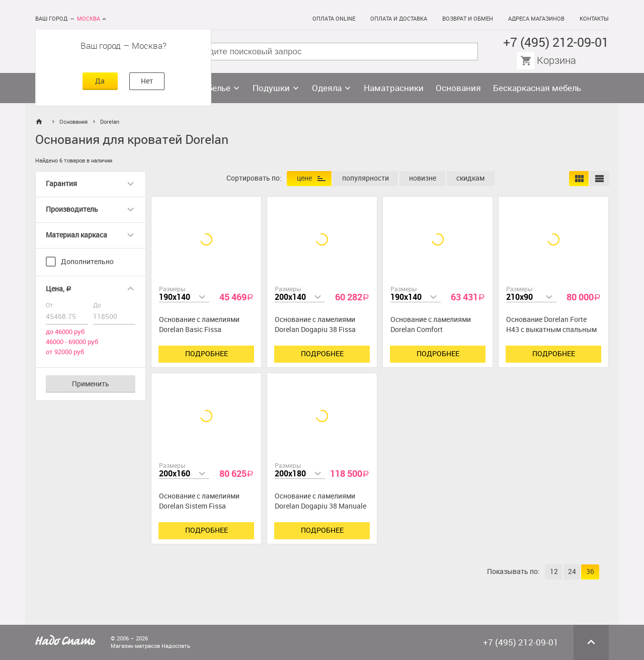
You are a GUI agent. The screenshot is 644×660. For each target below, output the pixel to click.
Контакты (594, 19)
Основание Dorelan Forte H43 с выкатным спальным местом (551, 330)
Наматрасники (394, 88)
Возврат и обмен (468, 19)
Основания (458, 88)
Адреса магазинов (536, 19)
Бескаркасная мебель (537, 88)
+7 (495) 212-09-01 (556, 43)
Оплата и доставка (399, 19)
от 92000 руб (65, 352)
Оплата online (334, 19)
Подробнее (207, 354)
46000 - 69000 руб (72, 342)
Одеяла (327, 88)
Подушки (271, 88)
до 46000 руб (65, 332)
